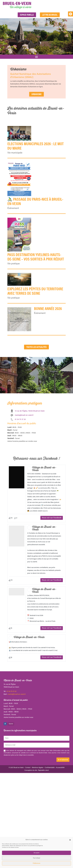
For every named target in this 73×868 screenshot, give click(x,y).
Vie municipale (15, 153)
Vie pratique (14, 264)
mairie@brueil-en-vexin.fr (24, 432)
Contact (28, 823)
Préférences (36, 863)
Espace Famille (27, 15)
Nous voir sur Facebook (52, 573)
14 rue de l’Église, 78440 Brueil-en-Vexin (30, 427)
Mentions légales (38, 823)
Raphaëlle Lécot (43, 825)
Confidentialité (50, 823)
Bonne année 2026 (48, 308)
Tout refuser (37, 858)
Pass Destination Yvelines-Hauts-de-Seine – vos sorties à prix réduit (36, 257)
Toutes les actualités (36, 363)
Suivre (11, 779)
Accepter (37, 853)
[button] (71, 14)
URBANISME (36, 94)
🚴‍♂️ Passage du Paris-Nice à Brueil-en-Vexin (35, 201)
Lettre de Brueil (50, 15)
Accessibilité (60, 823)
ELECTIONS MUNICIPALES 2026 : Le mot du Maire (36, 146)
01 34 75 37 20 (12, 747)
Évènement (13, 208)
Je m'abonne (63, 815)
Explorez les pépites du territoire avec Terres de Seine (35, 291)
